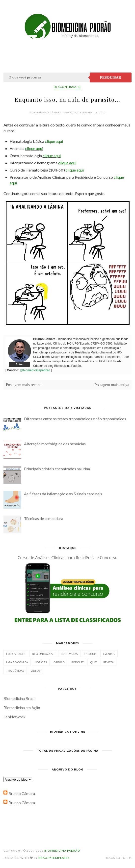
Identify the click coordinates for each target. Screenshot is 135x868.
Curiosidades (16, 654)
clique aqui (54, 141)
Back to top (119, 858)
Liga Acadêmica (17, 662)
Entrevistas (69, 654)
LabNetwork (14, 717)
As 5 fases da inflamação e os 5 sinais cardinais (63, 494)
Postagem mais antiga (112, 385)
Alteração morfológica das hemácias (55, 444)
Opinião (59, 662)
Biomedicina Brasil (19, 698)
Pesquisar (111, 77)
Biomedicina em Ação (22, 707)
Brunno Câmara (22, 793)
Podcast (77, 662)
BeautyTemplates (54, 858)
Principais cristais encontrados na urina (57, 469)
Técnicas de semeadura (44, 518)
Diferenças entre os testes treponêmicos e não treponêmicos (75, 419)
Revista (108, 662)
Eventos (109, 654)
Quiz (93, 662)
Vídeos (35, 671)
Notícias (41, 662)
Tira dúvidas (15, 671)
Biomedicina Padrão (62, 851)
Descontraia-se (68, 87)
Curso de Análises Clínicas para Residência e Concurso (67, 558)
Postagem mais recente (24, 385)
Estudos (91, 654)
